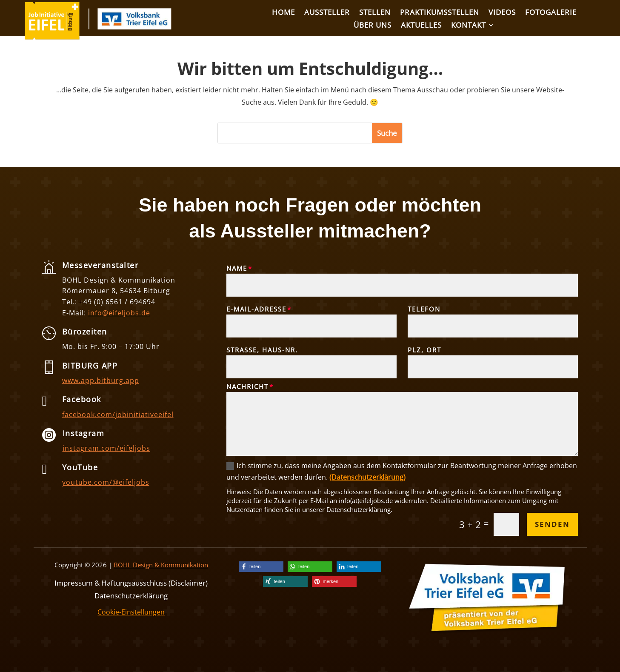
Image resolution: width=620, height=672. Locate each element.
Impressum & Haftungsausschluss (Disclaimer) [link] (131, 582)
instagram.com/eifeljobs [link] (106, 448)
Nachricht (247, 386)
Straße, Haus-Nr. (262, 350)
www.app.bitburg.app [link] (101, 380)
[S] (295, 133)
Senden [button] (552, 524)
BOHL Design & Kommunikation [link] (161, 565)
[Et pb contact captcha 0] (506, 524)
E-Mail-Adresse (256, 309)
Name (237, 268)
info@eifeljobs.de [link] (119, 313)
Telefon (424, 309)
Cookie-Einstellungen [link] (131, 612)
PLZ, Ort (424, 350)
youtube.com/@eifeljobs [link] (106, 482)
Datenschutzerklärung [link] (131, 595)
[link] (52, 37)
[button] (387, 133)
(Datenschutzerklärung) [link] (367, 477)
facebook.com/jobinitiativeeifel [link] (118, 415)
